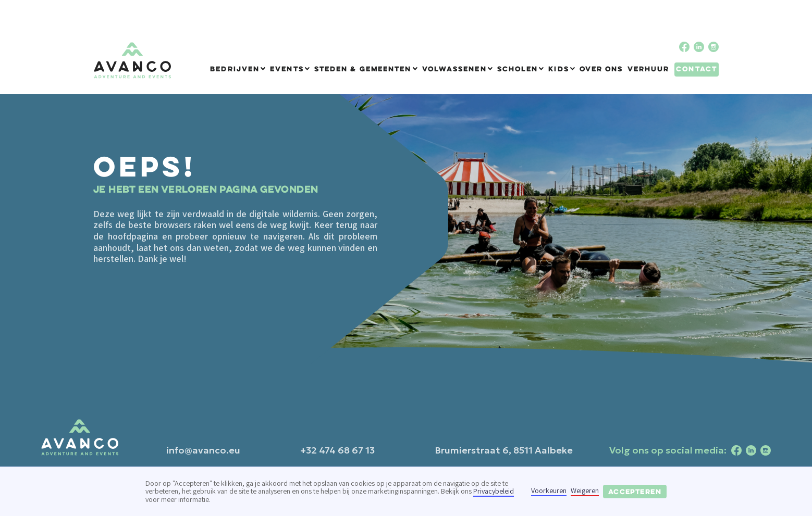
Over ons (601, 69)
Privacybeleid (494, 491)
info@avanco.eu (203, 450)
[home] (132, 61)
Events (287, 69)
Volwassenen (454, 69)
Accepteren (635, 492)
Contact (697, 69)
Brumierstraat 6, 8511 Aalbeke (504, 450)
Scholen (518, 69)
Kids (558, 69)
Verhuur (649, 69)
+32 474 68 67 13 (337, 450)
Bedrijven (235, 69)
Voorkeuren (549, 491)
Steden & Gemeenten (363, 69)
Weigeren (585, 491)
